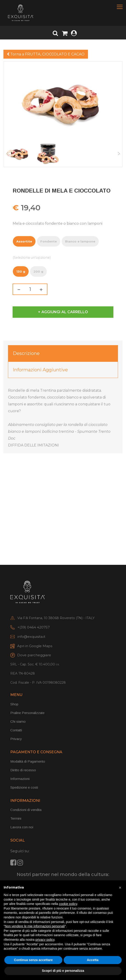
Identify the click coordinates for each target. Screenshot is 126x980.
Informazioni (20, 779)
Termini (16, 818)
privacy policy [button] (45, 940)
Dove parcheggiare (34, 655)
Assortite (24, 241)
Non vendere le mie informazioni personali (35, 926)
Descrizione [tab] (26, 353)
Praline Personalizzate (27, 713)
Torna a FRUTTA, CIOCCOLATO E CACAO (46, 54)
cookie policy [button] (68, 904)
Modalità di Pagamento (28, 761)
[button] (120, 888)
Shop (14, 704)
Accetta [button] (93, 960)
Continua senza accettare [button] (33, 960)
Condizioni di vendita (26, 810)
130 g (21, 271)
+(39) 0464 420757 (34, 627)
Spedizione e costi (24, 787)
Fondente (49, 241)
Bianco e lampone (80, 241)
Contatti (16, 730)
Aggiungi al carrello (65, 312)
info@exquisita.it (31, 637)
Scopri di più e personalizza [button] (63, 971)
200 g (38, 271)
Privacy (16, 739)
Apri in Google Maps (35, 646)
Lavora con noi (22, 827)
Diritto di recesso (23, 770)
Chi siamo (18, 721)
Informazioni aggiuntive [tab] (40, 370)
